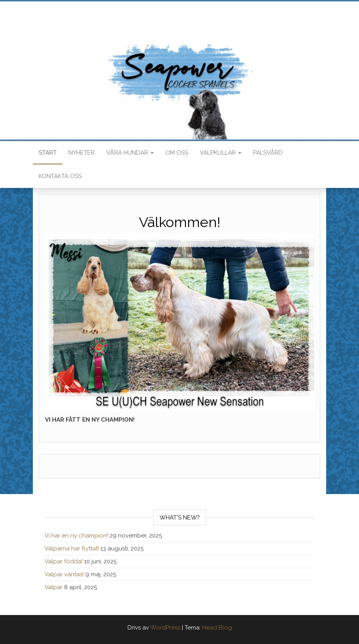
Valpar (54, 587)
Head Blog (217, 628)
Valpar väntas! (64, 574)
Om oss (177, 153)
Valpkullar (221, 153)
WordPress (165, 628)
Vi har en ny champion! (76, 536)
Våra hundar (130, 153)
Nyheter (82, 153)
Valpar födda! (64, 561)
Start (48, 153)
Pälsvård (268, 153)
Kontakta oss (60, 176)
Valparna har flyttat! (72, 548)
